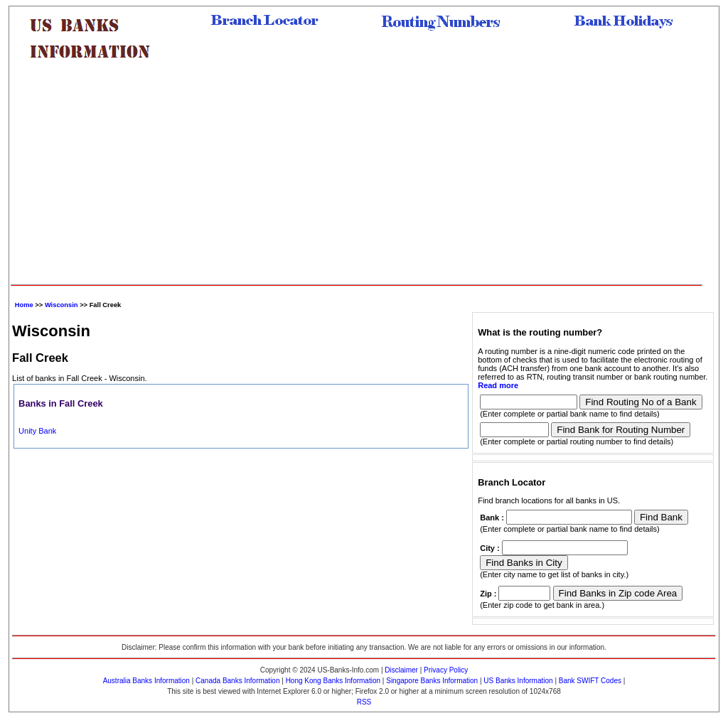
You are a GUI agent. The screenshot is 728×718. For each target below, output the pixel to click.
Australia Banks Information (146, 681)
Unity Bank (37, 431)
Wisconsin (61, 305)
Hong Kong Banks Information (333, 681)
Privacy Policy (446, 670)
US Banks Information (518, 681)
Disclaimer (401, 670)
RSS (364, 702)
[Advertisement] (357, 178)
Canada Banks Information (237, 681)
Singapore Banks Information (432, 681)
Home (24, 305)
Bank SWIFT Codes (590, 681)
